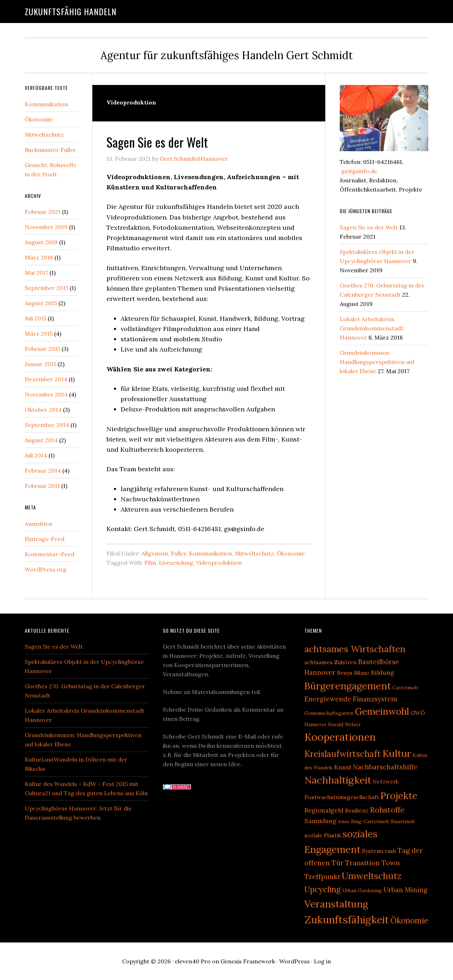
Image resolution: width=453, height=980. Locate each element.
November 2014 (46, 394)
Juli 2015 (36, 318)
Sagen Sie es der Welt (157, 142)
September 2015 (47, 288)
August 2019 (41, 242)
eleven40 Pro (193, 961)
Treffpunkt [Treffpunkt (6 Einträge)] (322, 876)
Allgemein (155, 553)
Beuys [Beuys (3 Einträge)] (345, 673)
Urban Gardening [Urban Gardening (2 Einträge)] (362, 890)
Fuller (179, 553)
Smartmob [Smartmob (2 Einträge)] (403, 821)
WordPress (294, 961)
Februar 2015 (42, 349)
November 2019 (46, 227)
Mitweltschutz (254, 553)
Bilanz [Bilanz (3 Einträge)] (362, 673)
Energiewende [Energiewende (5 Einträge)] (328, 699)
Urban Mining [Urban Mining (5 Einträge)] (405, 890)
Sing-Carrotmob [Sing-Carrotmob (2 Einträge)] (370, 821)
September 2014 (47, 425)
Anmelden (38, 524)
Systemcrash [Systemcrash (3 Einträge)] (379, 851)
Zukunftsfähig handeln (71, 11)
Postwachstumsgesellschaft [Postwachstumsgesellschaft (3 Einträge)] (342, 797)
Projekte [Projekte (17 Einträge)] (399, 796)
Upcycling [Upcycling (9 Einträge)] (323, 889)
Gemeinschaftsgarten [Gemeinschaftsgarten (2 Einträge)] (329, 713)
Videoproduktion (219, 563)
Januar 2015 (41, 364)
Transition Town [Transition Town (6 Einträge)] (372, 863)
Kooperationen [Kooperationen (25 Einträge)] (340, 737)
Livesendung (176, 563)
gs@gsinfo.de (359, 171)
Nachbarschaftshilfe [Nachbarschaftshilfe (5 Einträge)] (385, 767)
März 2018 (39, 257)
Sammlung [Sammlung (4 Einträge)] (320, 821)
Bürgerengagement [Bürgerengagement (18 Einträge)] (348, 686)
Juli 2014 (36, 455)
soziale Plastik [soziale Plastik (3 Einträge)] (323, 835)
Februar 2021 (43, 212)
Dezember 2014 (46, 379)
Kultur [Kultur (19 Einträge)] (397, 753)
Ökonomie (291, 553)
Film (150, 563)
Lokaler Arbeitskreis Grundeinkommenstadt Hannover (372, 328)
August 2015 (41, 303)
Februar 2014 (43, 471)
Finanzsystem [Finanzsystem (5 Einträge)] (375, 699)
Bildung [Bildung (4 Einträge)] (383, 673)
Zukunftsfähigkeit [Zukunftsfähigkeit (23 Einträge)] (347, 920)
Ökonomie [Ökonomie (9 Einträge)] (409, 920)
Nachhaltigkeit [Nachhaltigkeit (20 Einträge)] (338, 780)
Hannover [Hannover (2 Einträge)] (316, 724)
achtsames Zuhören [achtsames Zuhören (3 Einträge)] (331, 662)
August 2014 (41, 440)
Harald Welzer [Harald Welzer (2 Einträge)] (344, 724)
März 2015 (39, 334)
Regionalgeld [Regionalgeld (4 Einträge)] (324, 810)
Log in (322, 961)
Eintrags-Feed (45, 539)
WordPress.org (46, 569)
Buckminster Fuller (50, 150)
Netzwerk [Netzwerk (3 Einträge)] (386, 781)
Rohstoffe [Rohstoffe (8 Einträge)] (387, 810)
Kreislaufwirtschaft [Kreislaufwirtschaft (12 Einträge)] (343, 754)
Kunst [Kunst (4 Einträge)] (343, 767)
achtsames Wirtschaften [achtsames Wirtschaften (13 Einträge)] (355, 649)
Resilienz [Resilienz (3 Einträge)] (357, 810)
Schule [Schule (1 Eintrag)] (344, 822)
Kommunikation (211, 553)
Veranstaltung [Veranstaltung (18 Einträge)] (336, 904)
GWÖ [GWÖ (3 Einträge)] (418, 713)
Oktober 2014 (43, 410)
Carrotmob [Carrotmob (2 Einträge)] (405, 688)
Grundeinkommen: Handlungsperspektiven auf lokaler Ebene (377, 362)
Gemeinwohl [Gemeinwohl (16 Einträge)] (382, 711)
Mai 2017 (36, 273)
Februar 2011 (42, 486)
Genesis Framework (248, 961)
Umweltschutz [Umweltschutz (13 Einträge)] (372, 876)
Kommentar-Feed (50, 554)
